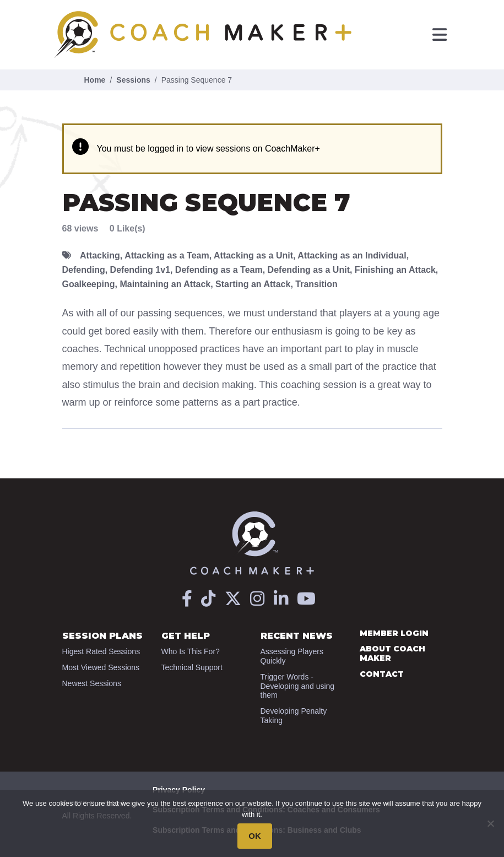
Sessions (133, 80)
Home (95, 80)
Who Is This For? (191, 651)
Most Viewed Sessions (101, 667)
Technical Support (192, 667)
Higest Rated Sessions (101, 651)
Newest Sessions (92, 683)
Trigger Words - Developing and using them (298, 686)
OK (255, 836)
